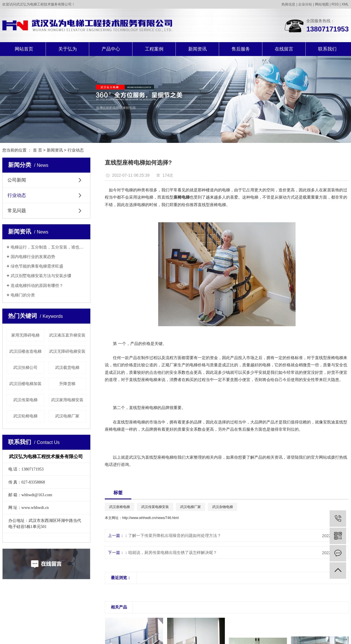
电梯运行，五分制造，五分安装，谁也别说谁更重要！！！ (48, 247)
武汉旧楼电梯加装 (25, 384)
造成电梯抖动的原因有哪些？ (37, 285)
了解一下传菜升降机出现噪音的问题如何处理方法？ (175, 535)
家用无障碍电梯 (25, 335)
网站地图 (322, 4)
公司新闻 (17, 180)
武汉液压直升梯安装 (67, 335)
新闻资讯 (197, 49)
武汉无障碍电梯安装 (67, 351)
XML (345, 4)
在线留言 (284, 49)
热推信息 (288, 4)
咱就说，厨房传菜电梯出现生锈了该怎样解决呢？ (173, 552)
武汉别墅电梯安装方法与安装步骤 (41, 276)
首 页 (38, 150)
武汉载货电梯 (67, 367)
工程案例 (154, 49)
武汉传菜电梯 (25, 400)
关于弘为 (68, 49)
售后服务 (241, 49)
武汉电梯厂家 (67, 416)
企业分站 (305, 4)
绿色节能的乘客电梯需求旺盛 (37, 266)
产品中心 (111, 49)
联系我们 (327, 49)
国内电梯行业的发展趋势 (33, 257)
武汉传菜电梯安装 (155, 507)
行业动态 (76, 150)
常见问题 (17, 211)
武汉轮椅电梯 (25, 416)
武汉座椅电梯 (120, 507)
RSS (335, 4)
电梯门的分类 (23, 295)
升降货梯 (67, 384)
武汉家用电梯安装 (67, 400)
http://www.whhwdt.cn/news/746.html (150, 518)
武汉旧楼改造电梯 (25, 351)
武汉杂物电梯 (223, 507)
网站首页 (24, 49)
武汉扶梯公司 (25, 367)
